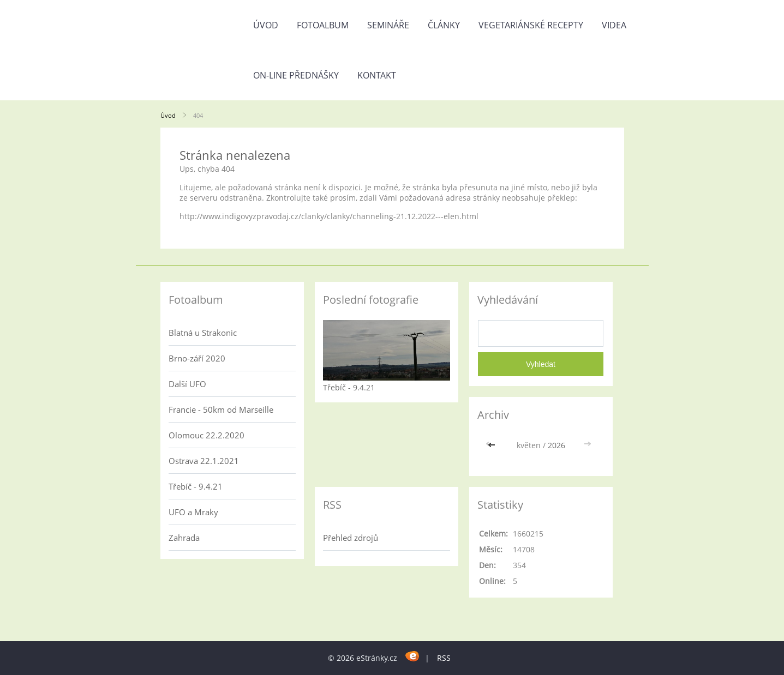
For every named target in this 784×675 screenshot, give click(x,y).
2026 (556, 445)
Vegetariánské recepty (531, 25)
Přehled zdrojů (351, 538)
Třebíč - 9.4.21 (196, 486)
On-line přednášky (296, 75)
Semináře (388, 25)
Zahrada (184, 538)
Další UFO (187, 384)
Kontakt (377, 75)
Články (444, 25)
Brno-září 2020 (197, 358)
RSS (444, 658)
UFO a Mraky (193, 512)
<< (493, 445)
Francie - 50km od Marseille (221, 409)
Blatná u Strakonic (203, 333)
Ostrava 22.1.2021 (204, 461)
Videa (614, 25)
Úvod (266, 25)
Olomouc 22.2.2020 (207, 435)
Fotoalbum (323, 25)
